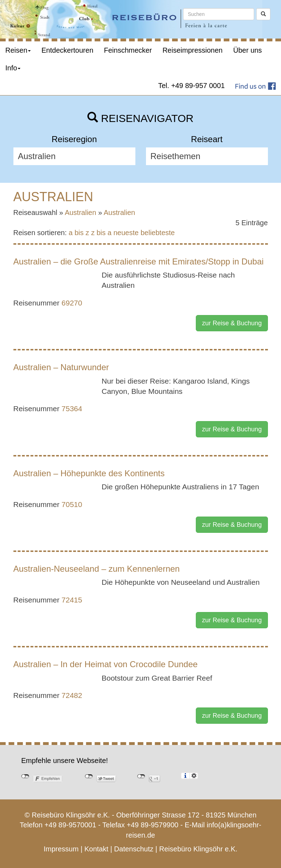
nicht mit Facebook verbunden (25, 776)
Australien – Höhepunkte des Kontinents (89, 473)
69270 (72, 303)
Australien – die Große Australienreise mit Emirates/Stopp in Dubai (139, 261)
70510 (72, 504)
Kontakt (96, 849)
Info (13, 68)
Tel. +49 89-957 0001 (192, 86)
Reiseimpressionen (193, 50)
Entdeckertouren (67, 50)
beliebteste (158, 233)
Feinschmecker (128, 50)
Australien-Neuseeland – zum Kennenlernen (97, 569)
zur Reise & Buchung (232, 323)
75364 (72, 409)
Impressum (61, 849)
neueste (126, 233)
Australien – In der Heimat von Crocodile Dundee (106, 664)
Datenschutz (134, 849)
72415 (72, 600)
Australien (80, 212)
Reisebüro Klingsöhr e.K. (198, 849)
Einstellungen (194, 776)
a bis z (79, 233)
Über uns (248, 50)
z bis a (101, 233)
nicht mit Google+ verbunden (141, 776)
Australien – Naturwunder (61, 367)
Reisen (18, 50)
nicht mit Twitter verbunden (89, 776)
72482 (72, 695)
